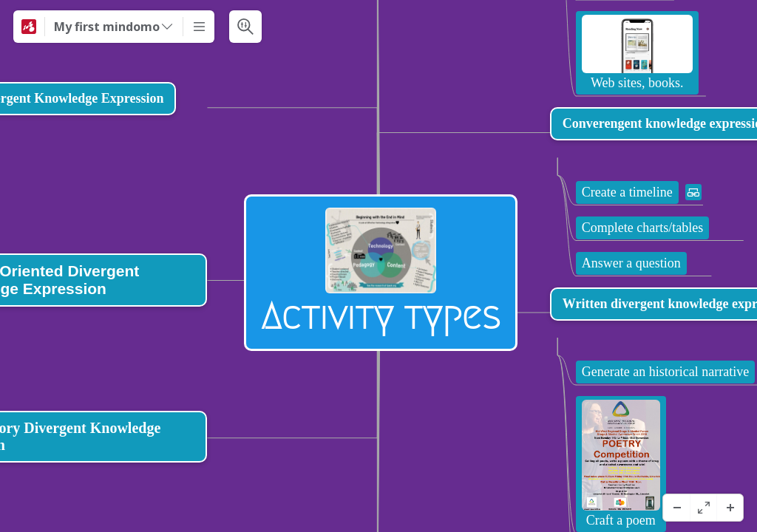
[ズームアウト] (676, 508)
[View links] (676, 464)
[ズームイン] (730, 508)
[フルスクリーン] (703, 508)
